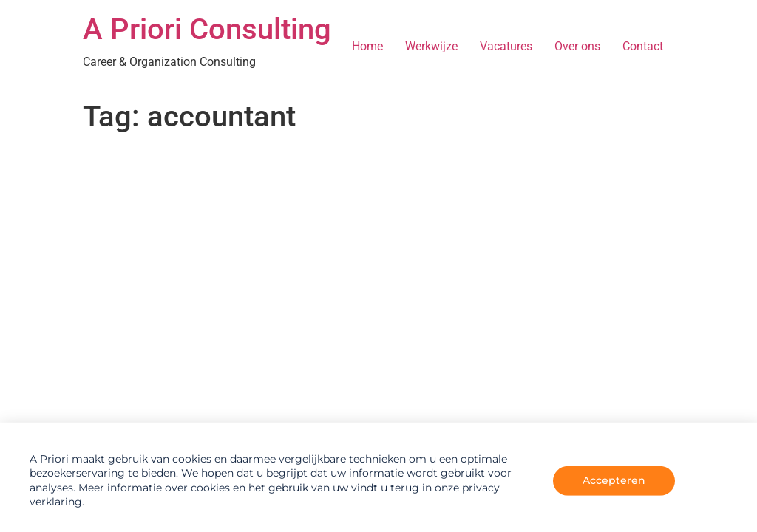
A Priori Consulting (207, 29)
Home (367, 46)
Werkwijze (431, 46)
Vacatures (506, 46)
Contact (643, 46)
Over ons (577, 46)
